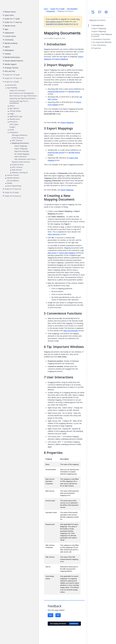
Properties (97, 48)
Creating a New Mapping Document (102, 35)
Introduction (98, 25)
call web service (74, 91)
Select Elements (54, 234)
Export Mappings (61, 59)
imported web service (56, 91)
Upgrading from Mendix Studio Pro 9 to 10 (62, 24)
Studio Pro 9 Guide (57, 9)
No (58, 615)
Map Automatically (71, 331)
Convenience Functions (101, 39)
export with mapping (67, 253)
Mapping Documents (97, 20)
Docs (46, 9)
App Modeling (72, 9)
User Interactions (99, 45)
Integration (51, 11)
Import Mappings (67, 122)
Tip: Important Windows (102, 42)
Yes (50, 615)
